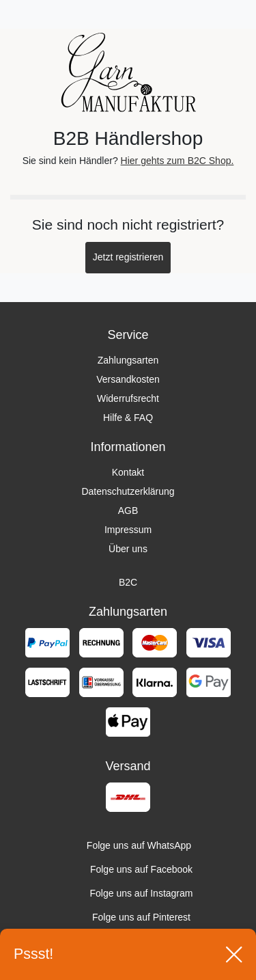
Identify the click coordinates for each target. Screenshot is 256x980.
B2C (128, 582)
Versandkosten (128, 379)
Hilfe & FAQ (128, 418)
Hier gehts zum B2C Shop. (177, 161)
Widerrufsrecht (128, 398)
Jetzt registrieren (128, 257)
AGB (128, 511)
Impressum (128, 530)
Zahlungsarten (128, 360)
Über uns (128, 549)
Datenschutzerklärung (128, 491)
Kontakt (128, 472)
